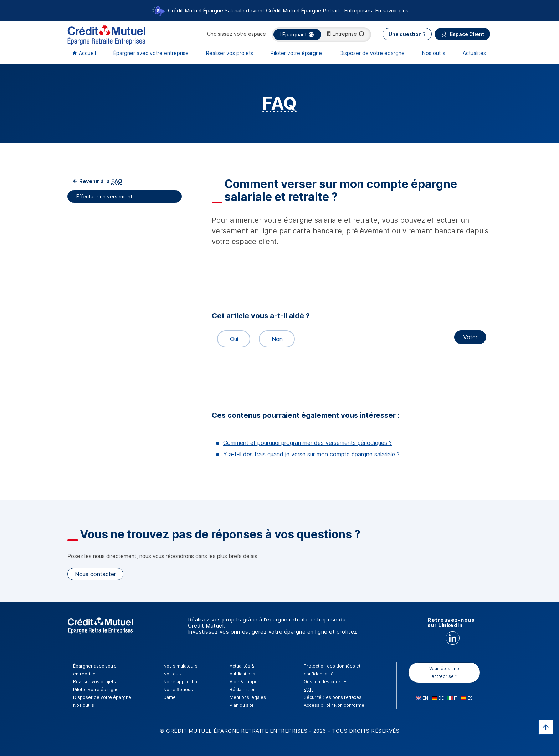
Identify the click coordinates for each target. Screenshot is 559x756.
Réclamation (243, 689)
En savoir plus (392, 11)
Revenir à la (100, 181)
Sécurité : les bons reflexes (333, 697)
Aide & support (245, 682)
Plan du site (242, 705)
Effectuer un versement (105, 196)
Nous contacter (95, 574)
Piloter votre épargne (296, 53)
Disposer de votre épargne (372, 53)
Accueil (87, 53)
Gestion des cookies (326, 682)
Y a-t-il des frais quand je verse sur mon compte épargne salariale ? (311, 454)
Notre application (181, 682)
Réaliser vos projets (230, 53)
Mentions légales (248, 697)
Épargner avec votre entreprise (151, 53)
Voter (470, 337)
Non (274, 339)
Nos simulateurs (180, 666)
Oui (231, 339)
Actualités (474, 53)
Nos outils (434, 53)
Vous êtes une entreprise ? (444, 672)
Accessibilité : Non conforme (334, 705)
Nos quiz (173, 674)
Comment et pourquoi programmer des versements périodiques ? (307, 443)
